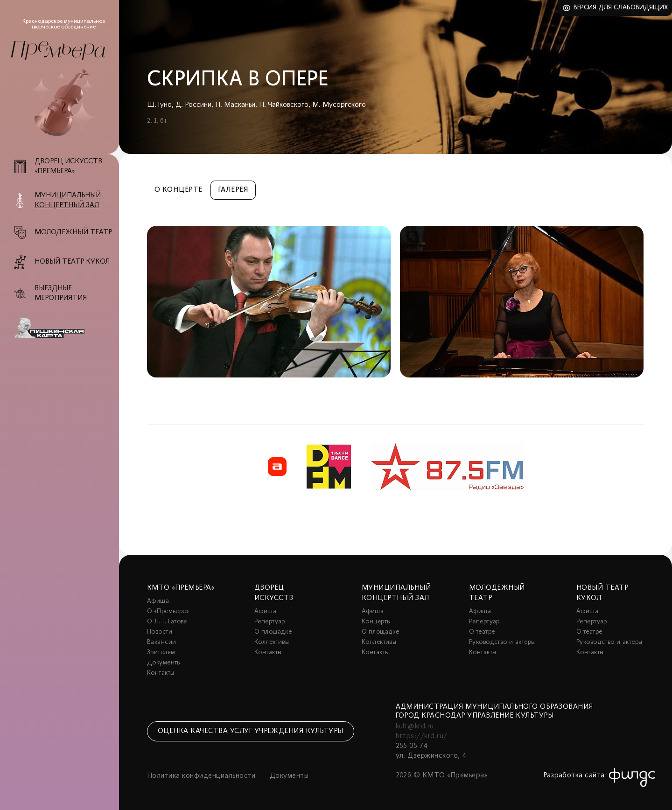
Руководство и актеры (502, 642)
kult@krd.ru (415, 726)
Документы (164, 663)
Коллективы (272, 642)
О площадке (273, 632)
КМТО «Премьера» (181, 588)
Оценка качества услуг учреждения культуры (251, 731)
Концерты (376, 622)
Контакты (161, 673)
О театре (482, 632)
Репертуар (270, 622)
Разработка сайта (574, 775)
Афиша (158, 601)
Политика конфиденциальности (201, 776)
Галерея (233, 190)
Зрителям (161, 653)
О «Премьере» (168, 611)
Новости (160, 632)
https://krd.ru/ (422, 736)
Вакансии (161, 642)
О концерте (178, 190)
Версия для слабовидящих (621, 8)
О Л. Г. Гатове (167, 622)
